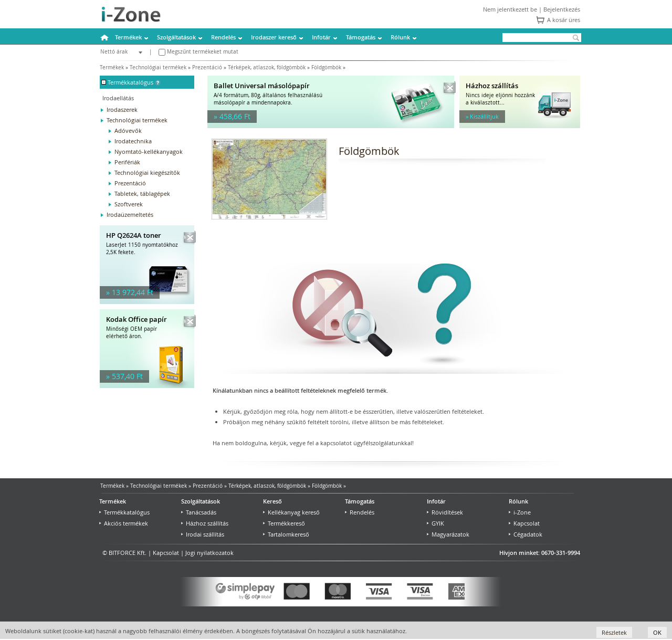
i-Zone (520, 512)
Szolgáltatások (176, 37)
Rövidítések (445, 512)
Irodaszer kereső (274, 37)
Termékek (128, 37)
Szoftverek (129, 204)
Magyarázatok (448, 534)
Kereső (272, 501)
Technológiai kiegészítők (147, 172)
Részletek (614, 632)
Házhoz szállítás (205, 523)
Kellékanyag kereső (291, 512)
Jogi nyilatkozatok (209, 553)
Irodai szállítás (203, 534)
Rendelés (223, 37)
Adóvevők (128, 130)
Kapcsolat (524, 523)
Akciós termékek (124, 523)
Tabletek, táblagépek (142, 193)
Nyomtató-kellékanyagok (149, 151)
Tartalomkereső (286, 534)
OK (657, 632)
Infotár (321, 37)
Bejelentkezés (562, 9)
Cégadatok (526, 534)
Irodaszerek (122, 109)
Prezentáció (207, 67)
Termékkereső (284, 523)
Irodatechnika (133, 141)
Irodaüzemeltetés (130, 214)
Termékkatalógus (124, 512)
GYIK (435, 523)
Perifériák (127, 162)
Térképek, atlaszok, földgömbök (267, 67)
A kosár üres (564, 20)
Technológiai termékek (158, 67)
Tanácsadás (199, 512)
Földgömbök (326, 67)
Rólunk (400, 37)
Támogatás (361, 37)
